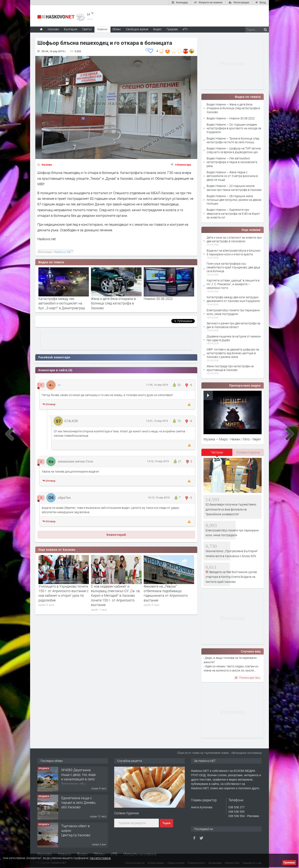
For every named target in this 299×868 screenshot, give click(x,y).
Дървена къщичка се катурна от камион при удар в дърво (234, 338)
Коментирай (116, 535)
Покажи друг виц (247, 678)
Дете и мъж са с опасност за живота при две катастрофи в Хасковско (234, 239)
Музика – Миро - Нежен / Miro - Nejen (232, 439)
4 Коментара (183, 165)
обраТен (64, 498)
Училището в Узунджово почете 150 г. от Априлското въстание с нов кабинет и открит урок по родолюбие (63, 593)
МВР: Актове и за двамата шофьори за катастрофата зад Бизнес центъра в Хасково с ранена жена (233, 353)
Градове (172, 29)
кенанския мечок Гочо (75, 461)
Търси (166, 823)
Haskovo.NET (63, 252)
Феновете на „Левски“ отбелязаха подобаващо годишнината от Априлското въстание (166, 593)
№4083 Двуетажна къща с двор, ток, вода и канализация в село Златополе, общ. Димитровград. (78, 779)
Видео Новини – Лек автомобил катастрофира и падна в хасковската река (232, 162)
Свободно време (137, 29)
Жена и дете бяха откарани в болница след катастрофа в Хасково (113, 303)
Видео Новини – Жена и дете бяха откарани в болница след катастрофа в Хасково (233, 108)
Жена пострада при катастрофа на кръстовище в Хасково (230, 368)
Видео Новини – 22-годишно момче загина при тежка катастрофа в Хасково (234, 188)
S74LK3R (71, 421)
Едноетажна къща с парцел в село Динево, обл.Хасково (79, 803)
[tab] (217, 454)
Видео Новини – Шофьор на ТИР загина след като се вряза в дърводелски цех (234, 150)
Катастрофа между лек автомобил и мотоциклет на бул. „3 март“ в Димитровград (62, 303)
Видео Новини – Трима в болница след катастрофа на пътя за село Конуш (233, 140)
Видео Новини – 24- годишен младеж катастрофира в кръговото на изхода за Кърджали (234, 128)
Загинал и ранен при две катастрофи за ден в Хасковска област (233, 325)
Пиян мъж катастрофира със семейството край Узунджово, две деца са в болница (233, 267)
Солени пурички (127, 813)
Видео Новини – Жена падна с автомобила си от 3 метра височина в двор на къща (232, 176)
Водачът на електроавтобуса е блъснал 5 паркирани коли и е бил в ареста (234, 252)
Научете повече (100, 858)
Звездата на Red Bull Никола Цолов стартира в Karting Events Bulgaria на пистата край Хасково (231, 577)
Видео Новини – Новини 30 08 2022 (231, 118)
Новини (102, 29)
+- (59, 385)
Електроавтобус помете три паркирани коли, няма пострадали (233, 312)
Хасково (47, 165)
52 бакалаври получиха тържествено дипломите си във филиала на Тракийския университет (231, 509)
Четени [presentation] (217, 452)
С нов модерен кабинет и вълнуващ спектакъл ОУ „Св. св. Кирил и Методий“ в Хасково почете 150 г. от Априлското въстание (116, 596)
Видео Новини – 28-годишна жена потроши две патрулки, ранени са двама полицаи (234, 200)
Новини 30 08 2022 (158, 299)
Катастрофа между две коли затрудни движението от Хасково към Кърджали (233, 299)
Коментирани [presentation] (248, 452)
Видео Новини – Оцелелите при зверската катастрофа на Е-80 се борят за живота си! (233, 213)
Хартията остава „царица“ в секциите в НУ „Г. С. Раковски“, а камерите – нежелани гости (233, 284)
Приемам (289, 863)
